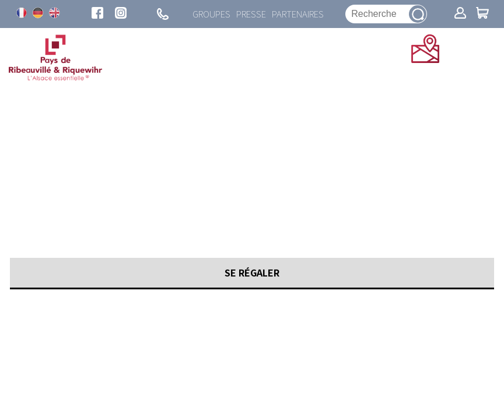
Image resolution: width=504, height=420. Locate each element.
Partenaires (298, 14)
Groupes (211, 14)
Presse (251, 14)
